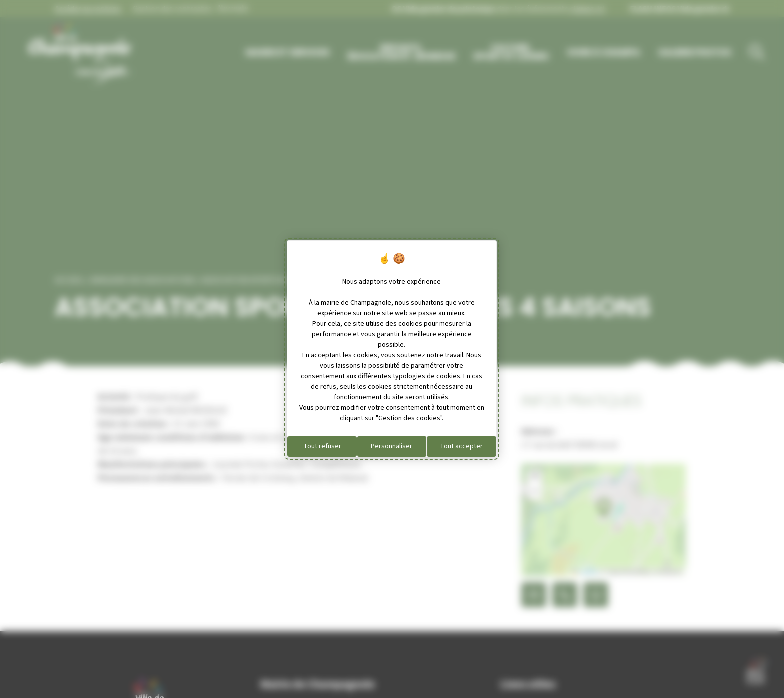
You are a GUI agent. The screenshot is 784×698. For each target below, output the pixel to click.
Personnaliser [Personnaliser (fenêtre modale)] (392, 446)
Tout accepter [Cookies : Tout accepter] (461, 446)
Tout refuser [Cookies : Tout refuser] (322, 446)
